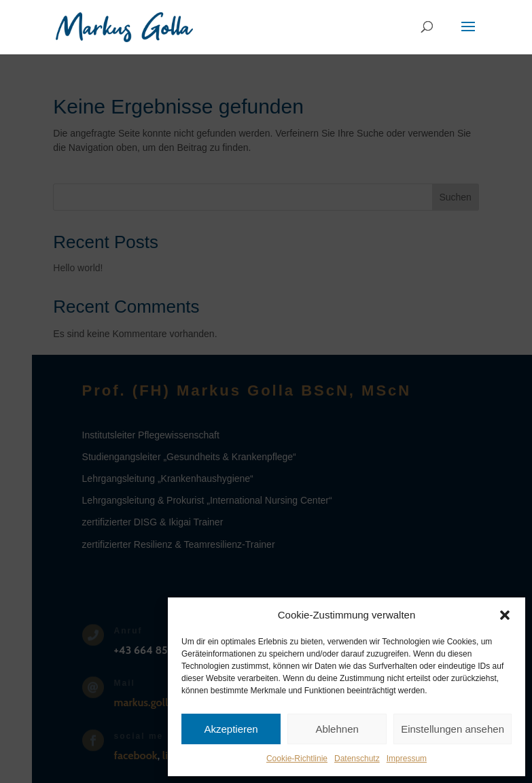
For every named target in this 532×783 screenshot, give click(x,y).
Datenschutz (357, 759)
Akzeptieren (231, 729)
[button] (505, 615)
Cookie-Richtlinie (297, 759)
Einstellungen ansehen (453, 729)
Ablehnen (337, 729)
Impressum (407, 759)
